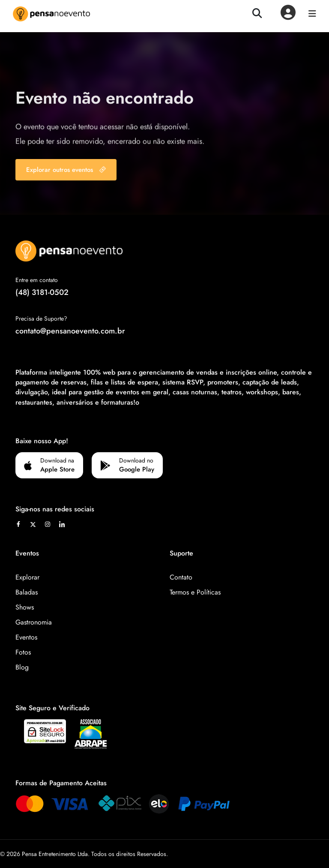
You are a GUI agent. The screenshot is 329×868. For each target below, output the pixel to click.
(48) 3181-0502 (42, 292)
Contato (181, 577)
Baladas (27, 592)
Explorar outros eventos (66, 170)
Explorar (27, 577)
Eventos (26, 637)
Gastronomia (34, 622)
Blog (22, 667)
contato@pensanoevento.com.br (70, 331)
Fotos (23, 652)
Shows (25, 607)
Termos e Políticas (195, 592)
